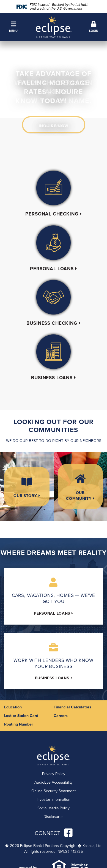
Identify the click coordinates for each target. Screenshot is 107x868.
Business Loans (52, 378)
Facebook (68, 833)
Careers (61, 716)
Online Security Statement (53, 791)
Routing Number (19, 724)
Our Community (79, 496)
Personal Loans (52, 269)
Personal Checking (52, 214)
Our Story (25, 496)
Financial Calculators (72, 707)
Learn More (54, 126)
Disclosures (53, 817)
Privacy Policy (54, 774)
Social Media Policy (53, 808)
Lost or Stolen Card (21, 716)
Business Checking (52, 323)
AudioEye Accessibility (53, 782)
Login (94, 27)
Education (13, 707)
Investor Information (53, 800)
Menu (13, 27)
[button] (13, 27)
